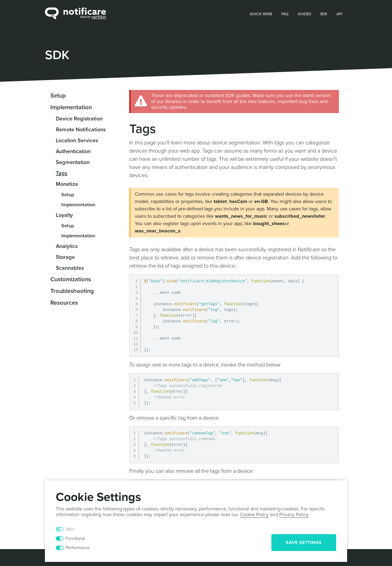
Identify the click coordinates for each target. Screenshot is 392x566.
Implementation (71, 107)
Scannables (70, 268)
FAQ (285, 14)
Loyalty (64, 215)
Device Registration (79, 119)
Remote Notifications (81, 130)
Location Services (77, 141)
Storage (65, 257)
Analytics (67, 246)
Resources (64, 303)
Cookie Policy (254, 514)
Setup (58, 96)
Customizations (71, 279)
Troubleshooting (72, 291)
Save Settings (304, 543)
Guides (304, 14)
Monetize (67, 184)
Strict (70, 529)
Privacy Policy (294, 514)
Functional (75, 538)
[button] (261, 14)
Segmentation (73, 162)
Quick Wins (261, 14)
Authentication (73, 152)
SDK (324, 14)
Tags (62, 173)
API (339, 14)
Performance (78, 548)
